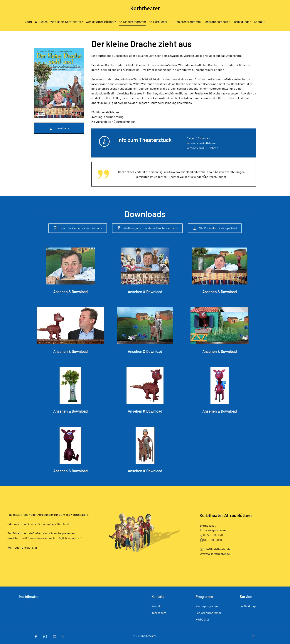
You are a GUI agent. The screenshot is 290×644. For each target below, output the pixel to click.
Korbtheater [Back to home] (145, 8)
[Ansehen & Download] (70, 271)
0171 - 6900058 (211, 540)
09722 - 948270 (211, 535)
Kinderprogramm (132, 22)
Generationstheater (217, 22)
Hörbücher (202, 619)
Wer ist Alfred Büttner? (101, 22)
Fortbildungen (242, 22)
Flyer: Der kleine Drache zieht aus (78, 228)
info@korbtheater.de (217, 549)
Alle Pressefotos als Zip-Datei (215, 228)
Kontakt (259, 22)
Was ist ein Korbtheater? (67, 22)
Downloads (59, 128)
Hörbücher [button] (158, 22)
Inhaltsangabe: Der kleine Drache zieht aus (147, 228)
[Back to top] (253, 637)
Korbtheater (29, 596)
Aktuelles (41, 22)
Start (29, 22)
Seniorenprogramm (185, 22)
